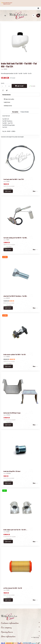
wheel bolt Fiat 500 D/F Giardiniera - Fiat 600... (15, 296)
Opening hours (7, 632)
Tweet (7, 90)
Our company (6, 627)
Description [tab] (15, 112)
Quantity (3, 83)
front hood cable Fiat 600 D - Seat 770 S (14, 179)
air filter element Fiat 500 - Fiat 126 (13, 588)
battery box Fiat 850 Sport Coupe (12, 413)
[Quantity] (6, 86)
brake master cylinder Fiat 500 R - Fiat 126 (14, 354)
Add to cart (19, 86)
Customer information (10, 623)
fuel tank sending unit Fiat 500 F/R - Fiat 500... (15, 238)
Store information (8, 636)
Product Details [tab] (25, 112)
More (34, 191)
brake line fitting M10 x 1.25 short (12, 471)
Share (3, 90)
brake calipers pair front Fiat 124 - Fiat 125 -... (15, 530)
